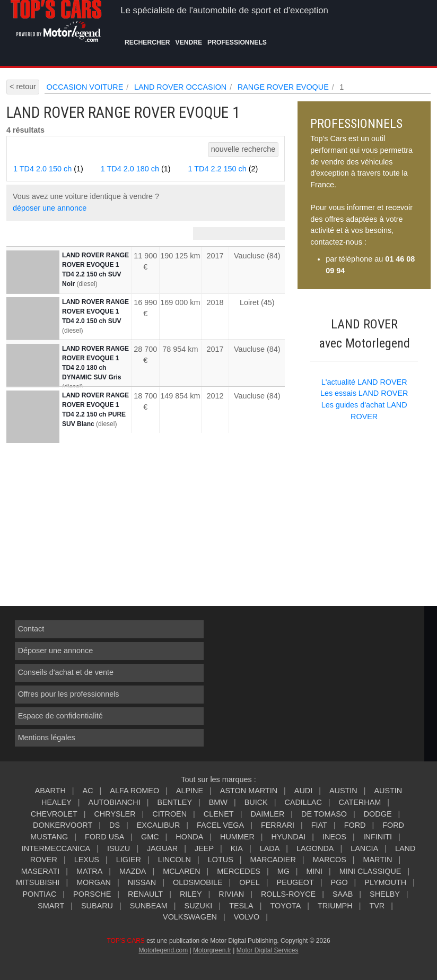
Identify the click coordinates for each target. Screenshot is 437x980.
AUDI (303, 791)
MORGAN (94, 882)
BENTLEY (174, 802)
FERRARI (278, 825)
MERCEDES (239, 871)
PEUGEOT (295, 882)
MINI (314, 871)
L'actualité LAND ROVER (364, 382)
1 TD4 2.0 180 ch (136, 169)
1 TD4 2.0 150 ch (48, 169)
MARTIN (378, 860)
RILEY (191, 894)
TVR (377, 906)
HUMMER (237, 837)
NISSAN (142, 882)
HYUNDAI (289, 837)
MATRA (89, 871)
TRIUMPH (335, 906)
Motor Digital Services (268, 950)
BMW (218, 802)
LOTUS (221, 860)
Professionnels (237, 42)
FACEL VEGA (220, 825)
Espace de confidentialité (60, 716)
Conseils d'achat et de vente (66, 672)
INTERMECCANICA (56, 848)
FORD (355, 825)
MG (283, 871)
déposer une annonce (50, 208)
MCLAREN (181, 871)
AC (88, 791)
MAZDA (133, 871)
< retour (23, 86)
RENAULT (145, 894)
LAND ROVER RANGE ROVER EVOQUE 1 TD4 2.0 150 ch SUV (95, 311)
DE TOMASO (324, 814)
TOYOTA (285, 906)
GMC (150, 837)
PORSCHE (92, 894)
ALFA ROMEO (134, 791)
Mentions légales (47, 738)
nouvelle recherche (243, 149)
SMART (51, 906)
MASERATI (41, 871)
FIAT (319, 825)
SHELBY (385, 894)
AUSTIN (343, 791)
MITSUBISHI (38, 882)
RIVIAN (231, 894)
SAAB (343, 894)
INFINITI (378, 837)
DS (115, 825)
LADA (270, 848)
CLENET (219, 814)
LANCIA (364, 848)
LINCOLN (174, 860)
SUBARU (97, 906)
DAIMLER (267, 814)
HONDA (189, 837)
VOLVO (247, 917)
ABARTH (50, 791)
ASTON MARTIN (249, 791)
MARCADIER (273, 860)
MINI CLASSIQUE (370, 871)
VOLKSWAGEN (190, 917)
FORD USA (104, 837)
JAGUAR (162, 848)
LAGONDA (315, 848)
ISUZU (119, 848)
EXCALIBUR (159, 825)
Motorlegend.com (163, 950)
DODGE (378, 814)
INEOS (334, 837)
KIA (237, 848)
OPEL (249, 882)
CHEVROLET (54, 814)
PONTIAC (39, 894)
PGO (339, 882)
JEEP (204, 848)
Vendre (189, 42)
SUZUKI (199, 906)
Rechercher (147, 42)
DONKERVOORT (63, 825)
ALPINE (190, 791)
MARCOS (330, 860)
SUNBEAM (149, 906)
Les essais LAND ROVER (364, 393)
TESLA (241, 906)
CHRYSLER (115, 814)
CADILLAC (303, 802)
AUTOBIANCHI (115, 802)
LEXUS (87, 860)
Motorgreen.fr (212, 950)
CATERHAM (360, 802)
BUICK (256, 802)
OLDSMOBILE (198, 882)
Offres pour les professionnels (69, 694)
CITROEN (169, 814)
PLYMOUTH (385, 882)
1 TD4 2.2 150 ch (223, 169)
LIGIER (129, 860)
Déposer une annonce (56, 651)
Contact (31, 629)
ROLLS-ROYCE (288, 894)
